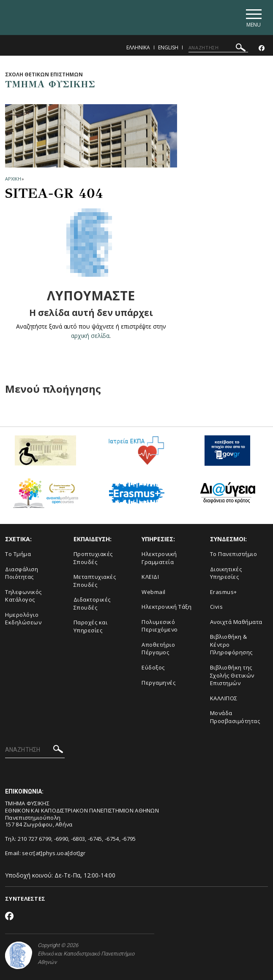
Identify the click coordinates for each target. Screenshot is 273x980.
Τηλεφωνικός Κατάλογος (23, 596)
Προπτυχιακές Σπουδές (93, 558)
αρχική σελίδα (90, 336)
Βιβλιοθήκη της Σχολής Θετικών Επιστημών (232, 675)
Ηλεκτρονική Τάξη (167, 607)
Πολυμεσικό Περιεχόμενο (160, 626)
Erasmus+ (224, 592)
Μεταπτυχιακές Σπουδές (95, 581)
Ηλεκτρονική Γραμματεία (159, 558)
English (168, 47)
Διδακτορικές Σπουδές (92, 603)
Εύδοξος (153, 667)
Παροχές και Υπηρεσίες (91, 626)
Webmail (154, 592)
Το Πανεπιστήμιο (234, 554)
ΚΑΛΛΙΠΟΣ (224, 698)
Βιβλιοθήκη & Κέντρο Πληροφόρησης (231, 644)
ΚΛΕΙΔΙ (150, 577)
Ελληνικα (138, 47)
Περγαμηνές (158, 683)
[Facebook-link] (262, 48)
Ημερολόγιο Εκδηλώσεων (23, 619)
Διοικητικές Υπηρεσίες (226, 573)
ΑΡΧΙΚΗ (13, 179)
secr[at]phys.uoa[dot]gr (54, 853)
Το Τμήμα (18, 554)
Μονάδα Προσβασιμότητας (235, 717)
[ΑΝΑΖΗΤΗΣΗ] (218, 48)
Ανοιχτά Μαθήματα (236, 622)
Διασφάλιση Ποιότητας (22, 573)
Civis (217, 607)
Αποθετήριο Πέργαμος (158, 649)
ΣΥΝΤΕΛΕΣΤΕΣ (25, 899)
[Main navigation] (253, 18)
